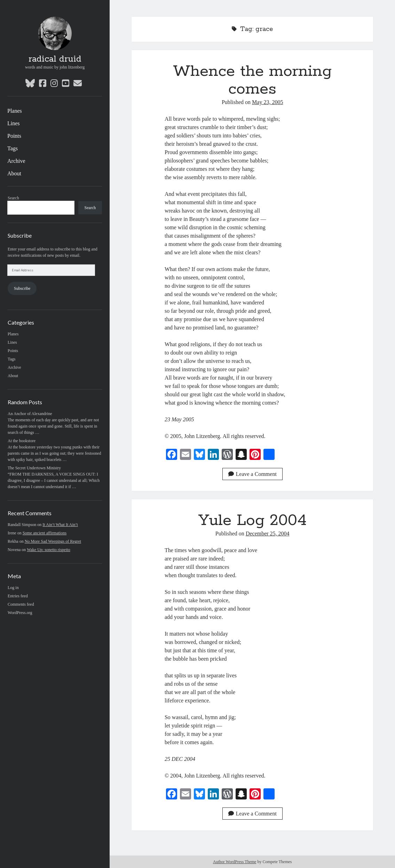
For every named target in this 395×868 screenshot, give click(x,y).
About (14, 173)
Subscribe (22, 288)
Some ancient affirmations (45, 533)
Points (14, 136)
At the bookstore (22, 441)
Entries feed (18, 596)
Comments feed (21, 604)
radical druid (55, 59)
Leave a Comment (252, 474)
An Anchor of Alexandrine (30, 414)
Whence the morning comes (252, 80)
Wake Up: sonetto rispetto (49, 550)
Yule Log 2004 (252, 520)
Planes (15, 111)
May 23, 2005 (267, 102)
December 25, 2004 (268, 533)
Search (13, 198)
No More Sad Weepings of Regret (53, 541)
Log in (13, 588)
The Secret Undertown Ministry (34, 468)
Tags (13, 148)
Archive (16, 161)
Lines (14, 123)
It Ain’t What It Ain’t (60, 525)
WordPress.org (20, 613)
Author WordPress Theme (235, 862)
